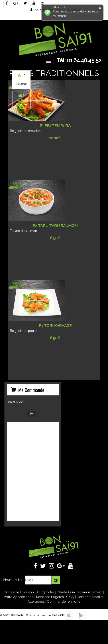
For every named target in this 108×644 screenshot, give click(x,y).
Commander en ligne (64, 602)
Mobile (97, 597)
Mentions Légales (50, 597)
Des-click (58, 615)
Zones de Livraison (19, 592)
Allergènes (36, 602)
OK (56, 581)
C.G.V (70, 597)
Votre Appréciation (19, 597)
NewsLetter (13, 580)
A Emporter (45, 592)
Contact (83, 597)
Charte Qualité (68, 592)
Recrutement (92, 592)
